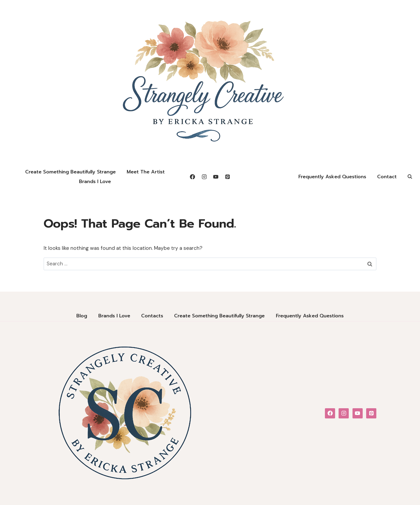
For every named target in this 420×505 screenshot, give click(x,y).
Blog (82, 316)
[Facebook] (192, 177)
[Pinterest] (228, 177)
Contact (387, 177)
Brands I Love (95, 181)
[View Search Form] (410, 177)
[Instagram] (204, 177)
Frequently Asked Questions (332, 177)
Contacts (152, 316)
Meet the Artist (146, 172)
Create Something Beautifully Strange (70, 172)
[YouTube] (216, 177)
